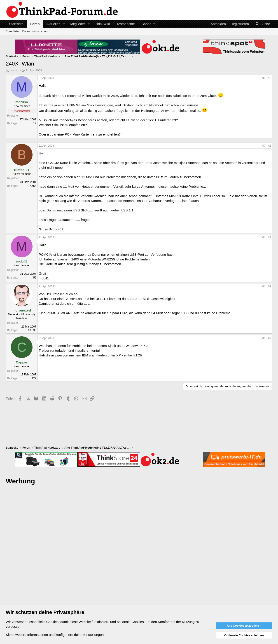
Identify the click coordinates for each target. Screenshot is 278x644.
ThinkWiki (102, 24)
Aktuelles (53, 24)
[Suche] (263, 24)
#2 (269, 146)
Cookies (52, 622)
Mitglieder (78, 24)
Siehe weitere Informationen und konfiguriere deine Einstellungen (55, 635)
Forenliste (12, 31)
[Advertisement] (139, 557)
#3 (269, 237)
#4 (269, 286)
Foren (35, 24)
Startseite (16, 24)
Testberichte (126, 24)
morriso (14, 70)
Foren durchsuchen (35, 31)
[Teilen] (263, 78)
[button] (64, 24)
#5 (269, 338)
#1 (269, 78)
